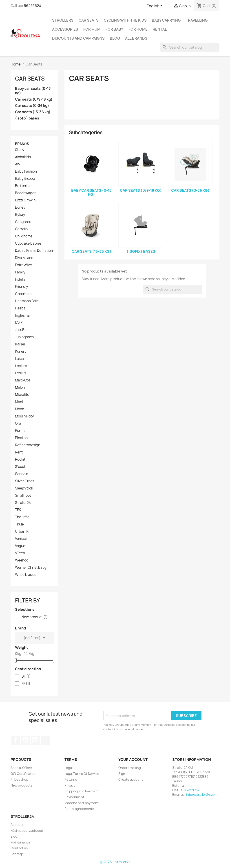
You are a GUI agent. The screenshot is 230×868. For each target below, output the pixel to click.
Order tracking (130, 768)
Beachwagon (26, 193)
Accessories (65, 29)
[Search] (190, 47)
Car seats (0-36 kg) (32, 106)
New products (21, 785)
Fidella (20, 280)
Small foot (23, 496)
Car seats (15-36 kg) (33, 112)
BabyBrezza (25, 179)
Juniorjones (24, 337)
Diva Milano (24, 258)
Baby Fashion (26, 171)
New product (35, 617)
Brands (22, 144)
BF (26, 676)
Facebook (15, 740)
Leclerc (21, 366)
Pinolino (21, 438)
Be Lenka (22, 186)
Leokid (20, 373)
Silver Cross (25, 481)
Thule (19, 524)
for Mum (92, 29)
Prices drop (19, 779)
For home (138, 29)
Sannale (22, 474)
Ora (18, 424)
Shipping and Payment (82, 791)
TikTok (45, 740)
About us (18, 825)
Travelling (197, 20)
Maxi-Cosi (23, 380)
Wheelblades (26, 575)
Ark (18, 164)
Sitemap (17, 854)
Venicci (21, 539)
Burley (20, 207)
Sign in (123, 774)
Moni (19, 402)
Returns (71, 779)
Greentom (23, 294)
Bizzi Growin (25, 200)
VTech (20, 553)
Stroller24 (23, 503)
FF (26, 684)
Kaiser (20, 344)
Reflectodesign (28, 445)
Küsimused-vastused (27, 831)
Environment (74, 797)
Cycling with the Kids (125, 20)
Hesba (20, 308)
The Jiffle (22, 517)
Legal (69, 768)
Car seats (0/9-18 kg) (34, 99)
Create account (131, 779)
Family (20, 272)
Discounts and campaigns (78, 38)
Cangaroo (23, 222)
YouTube (25, 740)
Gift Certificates (23, 774)
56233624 (33, 6)
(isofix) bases (27, 118)
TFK (18, 510)
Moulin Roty (24, 416)
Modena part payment (82, 803)
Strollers (63, 20)
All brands (136, 38)
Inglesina (22, 316)
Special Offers (21, 768)
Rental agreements (79, 809)
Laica (19, 359)
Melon (20, 388)
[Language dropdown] (155, 6)
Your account (133, 760)
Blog (115, 38)
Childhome (24, 236)
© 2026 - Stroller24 (115, 862)
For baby (114, 29)
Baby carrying (166, 20)
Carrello (21, 229)
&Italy (20, 150)
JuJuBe (21, 330)
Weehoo (22, 560)
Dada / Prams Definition (34, 251)
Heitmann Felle (27, 301)
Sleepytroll (24, 488)
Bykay (20, 215)
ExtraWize (23, 265)
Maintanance (21, 842)
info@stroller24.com (202, 795)
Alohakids (23, 157)
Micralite (22, 395)
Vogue (20, 546)
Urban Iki (22, 532)
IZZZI (19, 323)
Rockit (20, 460)
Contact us (19, 848)
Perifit (20, 431)
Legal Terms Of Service (82, 774)
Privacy (70, 785)
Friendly (22, 287)
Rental (160, 29)
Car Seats (89, 20)
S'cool (20, 467)
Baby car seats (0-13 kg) (33, 91)
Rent (19, 452)
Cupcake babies (28, 243)
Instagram (35, 740)
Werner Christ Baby (31, 568)
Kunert (20, 352)
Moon (20, 409)
